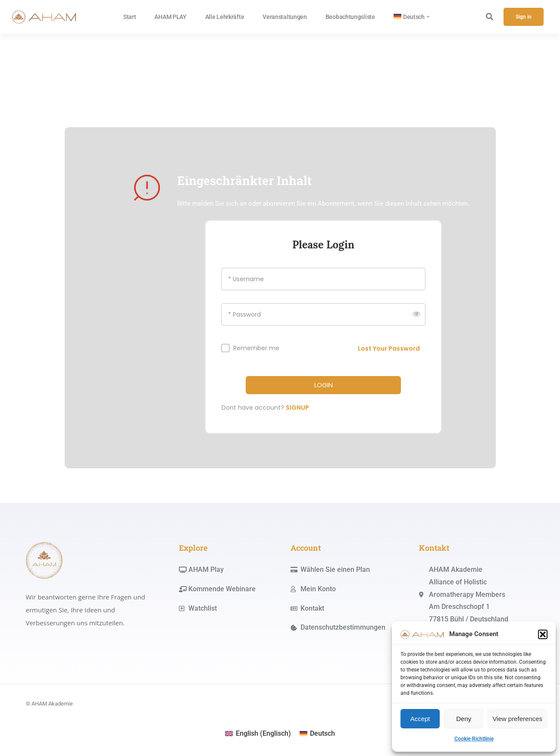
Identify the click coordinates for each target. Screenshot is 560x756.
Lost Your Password (389, 348)
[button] (543, 634)
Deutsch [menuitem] (322, 733)
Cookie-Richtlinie (474, 739)
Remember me (256, 348)
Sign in (524, 17)
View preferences (517, 719)
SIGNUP (297, 408)
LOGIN (324, 385)
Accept (420, 719)
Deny (464, 719)
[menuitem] (412, 17)
